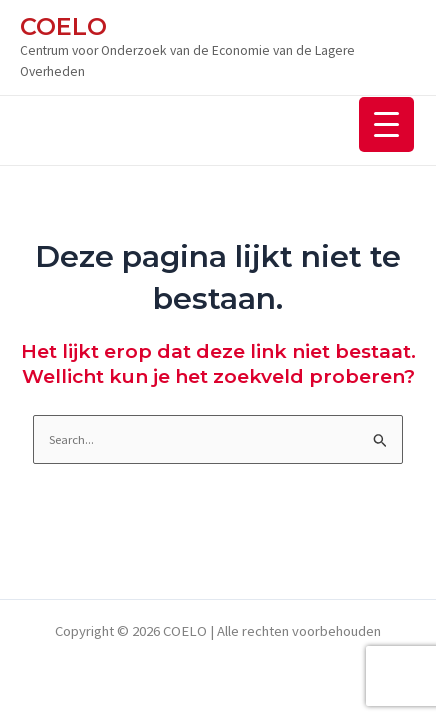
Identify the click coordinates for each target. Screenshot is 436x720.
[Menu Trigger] (386, 124)
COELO (63, 26)
